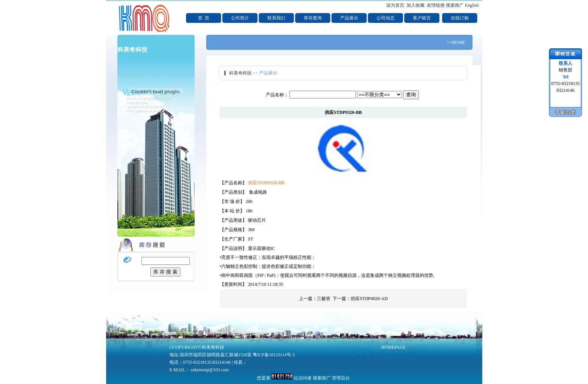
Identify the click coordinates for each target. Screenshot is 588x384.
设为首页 (395, 5)
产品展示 (349, 18)
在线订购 (460, 18)
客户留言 (422, 18)
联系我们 (276, 18)
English (472, 5)
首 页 (204, 18)
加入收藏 (415, 5)
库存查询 (313, 18)
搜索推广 (455, 5)
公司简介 (240, 18)
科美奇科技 (240, 73)
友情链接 (436, 5)
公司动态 (385, 18)
